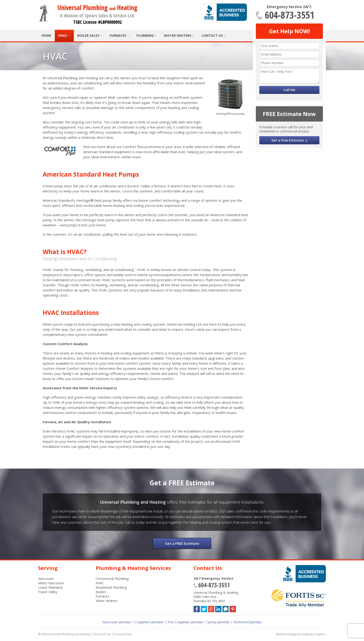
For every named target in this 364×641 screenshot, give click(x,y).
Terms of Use (102, 634)
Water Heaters (178, 35)
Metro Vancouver (51, 583)
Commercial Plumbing (112, 579)
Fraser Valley (48, 592)
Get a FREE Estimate (182, 543)
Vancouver (46, 579)
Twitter (204, 608)
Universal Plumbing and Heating (69, 634)
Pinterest (233, 608)
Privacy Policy (123, 634)
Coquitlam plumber (149, 622)
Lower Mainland (50, 587)
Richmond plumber (248, 622)
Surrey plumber (218, 622)
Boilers (101, 592)
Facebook (197, 608)
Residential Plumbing (111, 587)
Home (46, 35)
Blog (226, 608)
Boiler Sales (88, 35)
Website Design (286, 634)
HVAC (63, 35)
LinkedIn (218, 608)
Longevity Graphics (313, 634)
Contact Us (212, 35)
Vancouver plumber (117, 622)
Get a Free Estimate (288, 140)
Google (211, 608)
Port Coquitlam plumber (185, 622)
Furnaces (118, 35)
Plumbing (145, 35)
